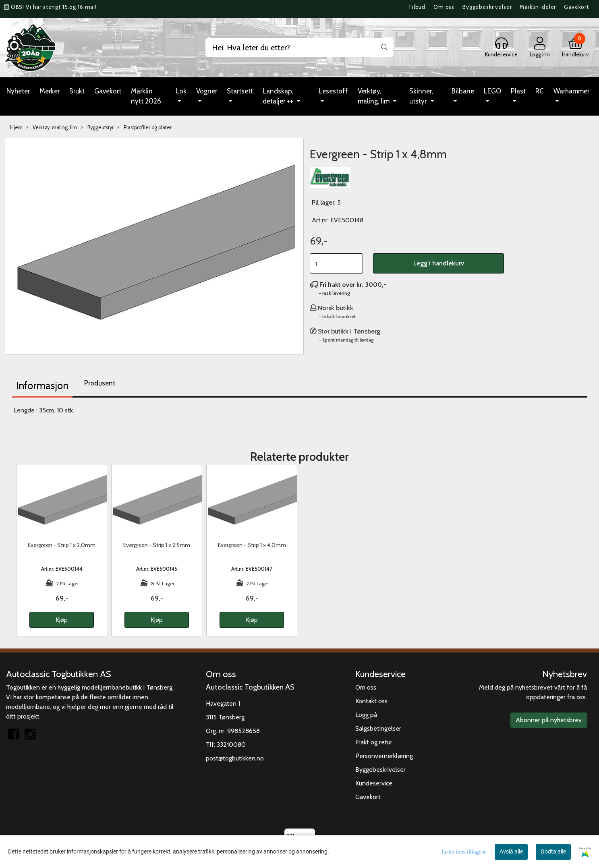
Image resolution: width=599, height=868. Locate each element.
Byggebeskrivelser (487, 7)
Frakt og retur (374, 742)
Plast (518, 91)
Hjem (16, 127)
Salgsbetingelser (378, 728)
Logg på (366, 715)
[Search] (299, 48)
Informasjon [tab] (42, 385)
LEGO (492, 91)
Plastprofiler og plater (144, 128)
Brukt (77, 91)
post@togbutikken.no (235, 758)
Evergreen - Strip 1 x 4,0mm (252, 545)
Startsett (240, 91)
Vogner (207, 91)
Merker (50, 91)
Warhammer (571, 91)
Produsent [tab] (100, 383)
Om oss (444, 7)
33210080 (231, 745)
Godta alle (553, 851)
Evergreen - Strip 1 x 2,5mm (157, 545)
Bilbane (463, 91)
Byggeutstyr (97, 128)
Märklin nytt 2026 (146, 96)
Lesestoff (333, 91)
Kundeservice (374, 783)
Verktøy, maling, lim (374, 96)
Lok (181, 91)
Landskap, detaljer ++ (279, 96)
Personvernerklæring (384, 756)
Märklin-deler (538, 7)
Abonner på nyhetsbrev (549, 720)
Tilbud (417, 7)
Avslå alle (511, 851)
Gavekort (576, 7)
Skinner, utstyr (421, 96)
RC (540, 91)
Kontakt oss (371, 701)
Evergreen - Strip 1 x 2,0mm (62, 545)
